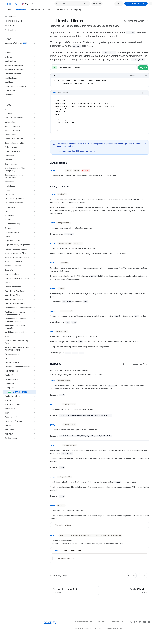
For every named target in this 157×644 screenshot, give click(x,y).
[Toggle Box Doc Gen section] (19, 61)
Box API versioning (65, 146)
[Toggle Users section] (19, 413)
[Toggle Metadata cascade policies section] (19, 249)
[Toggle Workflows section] (19, 434)
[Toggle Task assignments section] (19, 354)
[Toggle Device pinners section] (19, 164)
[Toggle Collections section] (19, 156)
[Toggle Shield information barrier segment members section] (19, 313)
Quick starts (34, 10)
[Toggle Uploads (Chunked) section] (19, 404)
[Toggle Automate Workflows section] (19, 43)
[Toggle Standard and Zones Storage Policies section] (19, 342)
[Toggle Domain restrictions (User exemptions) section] (19, 170)
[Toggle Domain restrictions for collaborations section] (19, 176)
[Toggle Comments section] (19, 160)
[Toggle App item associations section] (19, 118)
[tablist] (95, 93)
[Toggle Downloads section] (19, 182)
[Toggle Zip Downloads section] (19, 438)
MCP (50, 10)
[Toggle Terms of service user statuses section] (19, 367)
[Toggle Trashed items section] (19, 383)
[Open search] (72, 4)
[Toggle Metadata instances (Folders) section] (19, 257)
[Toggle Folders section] (19, 220)
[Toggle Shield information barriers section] (19, 332)
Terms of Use (102, 622)
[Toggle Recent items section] (19, 270)
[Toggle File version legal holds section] (19, 199)
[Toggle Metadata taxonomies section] (19, 262)
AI (44, 10)
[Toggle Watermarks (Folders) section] (19, 421)
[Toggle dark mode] (151, 4)
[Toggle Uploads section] (19, 400)
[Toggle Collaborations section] (19, 147)
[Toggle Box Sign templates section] (19, 130)
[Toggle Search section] (19, 283)
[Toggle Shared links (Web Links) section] (19, 304)
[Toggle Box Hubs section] (19, 82)
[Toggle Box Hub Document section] (19, 74)
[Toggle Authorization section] (19, 122)
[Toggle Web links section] (19, 425)
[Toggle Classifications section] (19, 135)
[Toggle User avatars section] (19, 409)
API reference (20, 10)
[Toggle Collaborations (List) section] (19, 151)
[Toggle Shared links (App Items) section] (19, 291)
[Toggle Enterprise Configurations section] (19, 86)
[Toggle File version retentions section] (19, 203)
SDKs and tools (61, 10)
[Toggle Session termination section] (19, 287)
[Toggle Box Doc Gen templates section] (19, 65)
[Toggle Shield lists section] (19, 95)
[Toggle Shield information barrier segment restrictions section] (19, 320)
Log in (119, 3)
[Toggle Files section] (19, 211)
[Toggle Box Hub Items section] (19, 78)
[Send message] (146, 603)
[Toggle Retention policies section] (19, 274)
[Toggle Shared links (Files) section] (19, 295)
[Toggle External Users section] (19, 90)
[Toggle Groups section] (19, 228)
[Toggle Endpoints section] (19, 388)
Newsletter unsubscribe (83, 622)
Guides (8, 10)
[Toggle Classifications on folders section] (19, 143)
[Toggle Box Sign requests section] (19, 126)
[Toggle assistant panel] (97, 4)
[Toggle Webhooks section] (19, 430)
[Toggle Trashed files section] (19, 375)
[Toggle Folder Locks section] (19, 215)
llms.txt (98, 628)
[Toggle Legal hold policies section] (19, 241)
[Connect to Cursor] (134, 21)
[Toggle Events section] (19, 190)
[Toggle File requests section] (19, 194)
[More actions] (147, 21)
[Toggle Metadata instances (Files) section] (19, 253)
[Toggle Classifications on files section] (19, 139)
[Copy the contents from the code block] (142, 76)
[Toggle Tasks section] (19, 358)
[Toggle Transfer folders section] (19, 371)
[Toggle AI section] (19, 109)
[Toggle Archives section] (19, 57)
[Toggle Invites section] (19, 236)
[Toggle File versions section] (19, 207)
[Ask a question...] (100, 601)
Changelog (76, 10)
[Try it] (143, 68)
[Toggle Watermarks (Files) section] (19, 417)
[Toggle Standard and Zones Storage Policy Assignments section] (19, 349)
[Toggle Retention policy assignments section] (19, 278)
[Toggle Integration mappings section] (19, 232)
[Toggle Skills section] (19, 336)
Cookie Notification (83, 628)
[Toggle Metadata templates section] (19, 266)
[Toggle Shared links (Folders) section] (19, 299)
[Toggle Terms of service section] (19, 362)
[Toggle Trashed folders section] (19, 379)
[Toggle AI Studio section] (19, 114)
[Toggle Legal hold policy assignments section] (19, 245)
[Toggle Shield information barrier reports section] (19, 308)
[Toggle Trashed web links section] (19, 396)
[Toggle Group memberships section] (19, 224)
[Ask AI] (146, 76)
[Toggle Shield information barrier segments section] (19, 327)
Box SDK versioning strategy (85, 151)
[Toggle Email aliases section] (19, 186)
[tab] (54, 93)
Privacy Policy (117, 622)
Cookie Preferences (113, 628)
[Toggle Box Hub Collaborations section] (19, 69)
